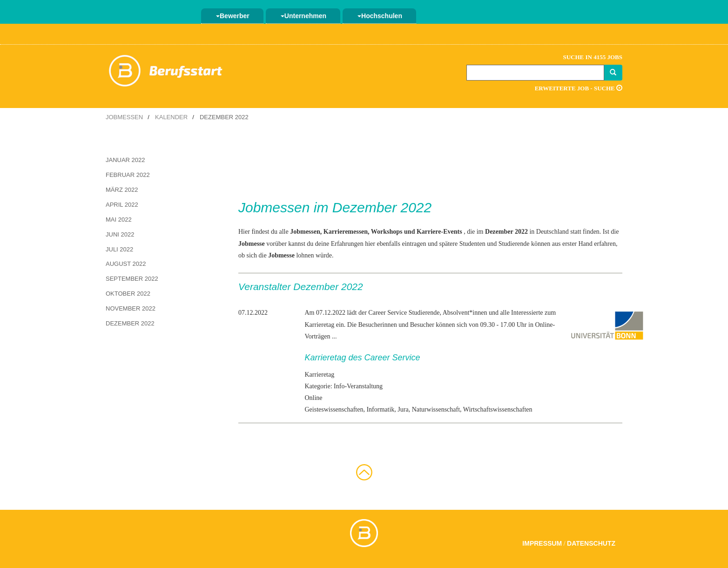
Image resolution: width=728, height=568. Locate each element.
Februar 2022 (128, 175)
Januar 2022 (125, 160)
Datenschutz (591, 543)
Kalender (171, 117)
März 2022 (122, 190)
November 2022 (131, 308)
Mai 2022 (119, 220)
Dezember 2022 (130, 323)
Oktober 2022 (128, 294)
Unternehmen (303, 16)
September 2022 (132, 279)
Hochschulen (380, 16)
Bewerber (233, 16)
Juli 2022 (119, 249)
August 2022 (126, 264)
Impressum (542, 543)
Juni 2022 (120, 234)
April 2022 (122, 205)
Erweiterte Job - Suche (579, 88)
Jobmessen (124, 117)
